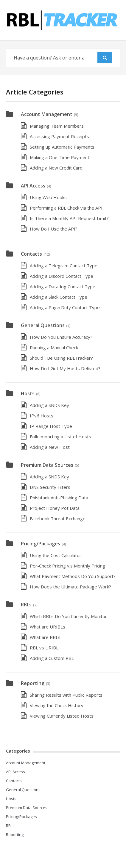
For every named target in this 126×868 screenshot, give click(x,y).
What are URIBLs (48, 627)
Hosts (28, 393)
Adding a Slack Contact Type (59, 297)
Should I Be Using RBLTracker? (61, 358)
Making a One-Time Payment (60, 157)
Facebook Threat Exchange (58, 518)
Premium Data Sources (47, 465)
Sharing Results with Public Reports (66, 695)
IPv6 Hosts (42, 416)
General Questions (43, 325)
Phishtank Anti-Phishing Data (59, 498)
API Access (33, 186)
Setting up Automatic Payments (62, 147)
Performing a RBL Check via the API (66, 208)
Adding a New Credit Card (56, 168)
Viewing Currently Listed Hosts (62, 716)
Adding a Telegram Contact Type (64, 266)
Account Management (47, 114)
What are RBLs (45, 637)
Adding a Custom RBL (52, 658)
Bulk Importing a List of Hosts (60, 437)
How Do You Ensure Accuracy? (61, 337)
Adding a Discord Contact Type (62, 276)
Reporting (33, 683)
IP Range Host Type (51, 426)
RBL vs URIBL (44, 648)
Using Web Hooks (48, 197)
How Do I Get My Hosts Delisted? (65, 368)
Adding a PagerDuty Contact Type (65, 307)
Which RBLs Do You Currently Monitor (68, 616)
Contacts (31, 254)
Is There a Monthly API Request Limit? (69, 218)
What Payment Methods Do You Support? (73, 576)
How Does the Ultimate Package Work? (70, 587)
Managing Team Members (57, 126)
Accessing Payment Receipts (59, 136)
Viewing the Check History (57, 705)
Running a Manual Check (54, 347)
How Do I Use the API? (54, 229)
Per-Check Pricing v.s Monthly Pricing (67, 566)
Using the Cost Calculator (56, 555)
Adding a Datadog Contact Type (63, 286)
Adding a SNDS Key (49, 405)
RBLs (26, 605)
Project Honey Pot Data (55, 508)
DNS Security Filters (50, 487)
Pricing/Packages (41, 544)
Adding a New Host (50, 447)
